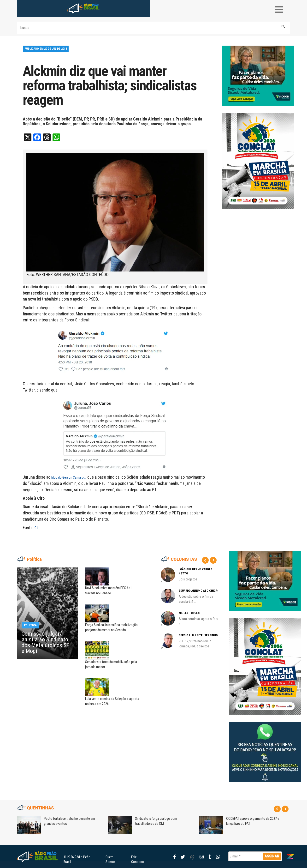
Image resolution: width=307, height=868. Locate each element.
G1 (36, 528)
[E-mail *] (255, 856)
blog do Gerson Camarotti (69, 477)
